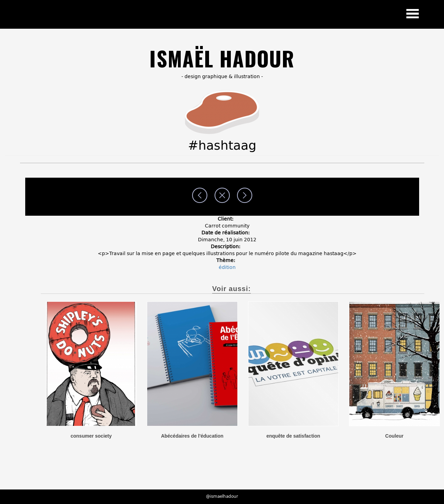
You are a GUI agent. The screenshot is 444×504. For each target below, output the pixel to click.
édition (227, 267)
